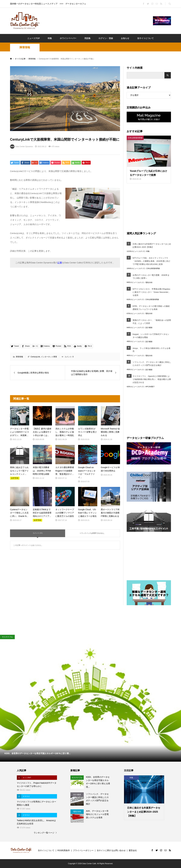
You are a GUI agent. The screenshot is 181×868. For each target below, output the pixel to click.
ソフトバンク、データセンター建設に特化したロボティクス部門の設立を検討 (152, 364)
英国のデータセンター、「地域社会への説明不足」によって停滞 (152, 322)
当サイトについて (145, 38)
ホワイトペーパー (68, 38)
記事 (60, 263)
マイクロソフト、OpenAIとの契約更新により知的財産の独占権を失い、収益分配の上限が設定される (152, 379)
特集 (50, 38)
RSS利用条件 (64, 850)
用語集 (87, 38)
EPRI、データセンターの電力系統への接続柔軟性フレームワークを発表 (151, 308)
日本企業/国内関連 (153, 268)
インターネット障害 (49, 357)
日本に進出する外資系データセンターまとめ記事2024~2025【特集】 (152, 246)
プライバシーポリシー (83, 850)
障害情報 (25, 47)
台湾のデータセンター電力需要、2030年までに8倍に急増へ (151, 277)
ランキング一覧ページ (44, 833)
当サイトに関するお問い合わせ (111, 850)
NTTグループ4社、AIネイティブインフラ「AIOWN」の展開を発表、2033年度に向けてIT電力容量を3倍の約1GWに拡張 (151, 261)
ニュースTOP (34, 38)
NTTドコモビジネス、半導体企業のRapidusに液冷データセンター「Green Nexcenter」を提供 (151, 292)
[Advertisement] (96, 21)
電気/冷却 (149, 282)
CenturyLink (35, 357)
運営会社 (133, 850)
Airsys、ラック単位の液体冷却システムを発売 (151, 350)
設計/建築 (149, 327)
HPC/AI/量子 (150, 387)
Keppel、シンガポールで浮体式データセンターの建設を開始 (151, 336)
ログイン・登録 (106, 38)
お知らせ (125, 38)
